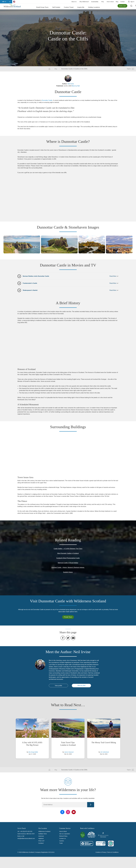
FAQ (102, 2)
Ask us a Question (65, 834)
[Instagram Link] (68, 812)
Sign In (132, 2)
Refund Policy (63, 836)
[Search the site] (133, 7)
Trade (61, 843)
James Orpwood (69, 752)
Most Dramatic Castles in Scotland (68, 553)
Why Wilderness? (84, 2)
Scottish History (68, 572)
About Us (74, 2)
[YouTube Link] (74, 812)
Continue (91, 805)
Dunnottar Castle (47, 100)
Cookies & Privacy (101, 852)
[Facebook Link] (62, 812)
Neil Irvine (71, 84)
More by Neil (76, 86)
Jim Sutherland (105, 752)
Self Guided (56, 7)
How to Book (110, 2)
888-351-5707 (31, 834)
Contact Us (63, 838)
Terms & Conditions (113, 852)
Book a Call (122, 7)
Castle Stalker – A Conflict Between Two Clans (68, 549)
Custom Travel (69, 7)
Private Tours (68, 617)
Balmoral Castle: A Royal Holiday (68, 563)
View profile (58, 686)
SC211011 (51, 852)
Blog (117, 2)
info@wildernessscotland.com (26, 838)
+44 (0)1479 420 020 (26, 831)
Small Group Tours (42, 7)
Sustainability (95, 2)
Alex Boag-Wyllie (33, 752)
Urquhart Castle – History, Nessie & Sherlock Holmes (68, 567)
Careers (62, 841)
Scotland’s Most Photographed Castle (68, 558)
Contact (122, 2)
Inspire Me (81, 7)
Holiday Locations (94, 7)
